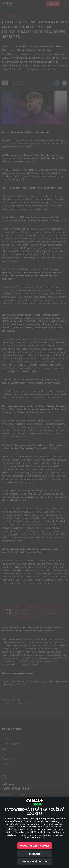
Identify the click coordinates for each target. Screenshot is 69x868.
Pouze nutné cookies (35, 862)
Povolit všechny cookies (34, 846)
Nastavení (34, 854)
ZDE (42, 838)
